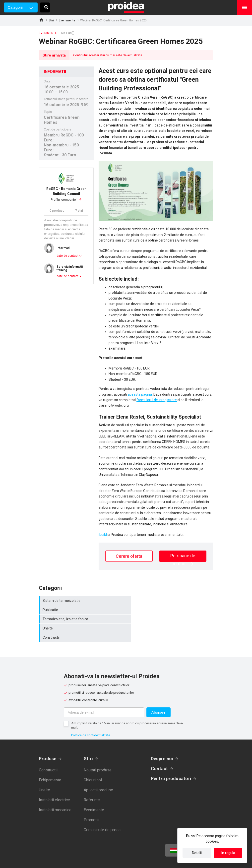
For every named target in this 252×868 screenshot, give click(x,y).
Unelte (171, 610)
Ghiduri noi (93, 762)
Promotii (91, 801)
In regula (228, 853)
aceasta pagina (140, 394)
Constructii (82, 619)
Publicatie (171, 601)
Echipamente (50, 762)
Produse (48, 740)
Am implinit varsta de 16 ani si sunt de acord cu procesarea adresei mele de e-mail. (127, 707)
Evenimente (67, 20)
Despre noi (162, 740)
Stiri (51, 20)
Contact (159, 750)
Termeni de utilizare (150, 861)
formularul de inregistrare (157, 400)
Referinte (92, 781)
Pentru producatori (171, 760)
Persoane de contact (183, 557)
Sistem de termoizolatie (82, 601)
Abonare (158, 694)
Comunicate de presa (102, 811)
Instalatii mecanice (55, 791)
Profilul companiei (66, 194)
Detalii (197, 853)
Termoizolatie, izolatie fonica (82, 610)
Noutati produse (98, 752)
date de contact (67, 256)
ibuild (103, 535)
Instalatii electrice (54, 781)
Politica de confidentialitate (91, 717)
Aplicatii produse (98, 772)
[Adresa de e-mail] (104, 694)
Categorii (15, 7)
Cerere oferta (129, 556)
